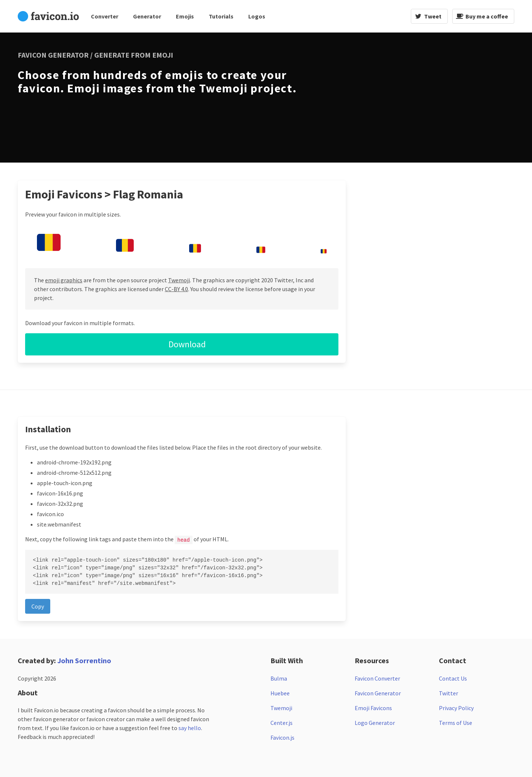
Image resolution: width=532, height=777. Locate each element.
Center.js (282, 722)
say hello (190, 727)
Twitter (449, 693)
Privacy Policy (456, 708)
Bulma (279, 678)
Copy (38, 606)
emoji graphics (64, 280)
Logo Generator (375, 722)
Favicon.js (282, 737)
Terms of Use (456, 722)
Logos (257, 16)
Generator (147, 16)
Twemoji (179, 280)
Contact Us (453, 678)
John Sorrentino (84, 660)
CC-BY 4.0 (176, 289)
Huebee (280, 693)
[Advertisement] (417, 96)
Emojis (185, 16)
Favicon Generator (378, 693)
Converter (105, 16)
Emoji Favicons (373, 708)
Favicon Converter (377, 678)
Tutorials (221, 16)
